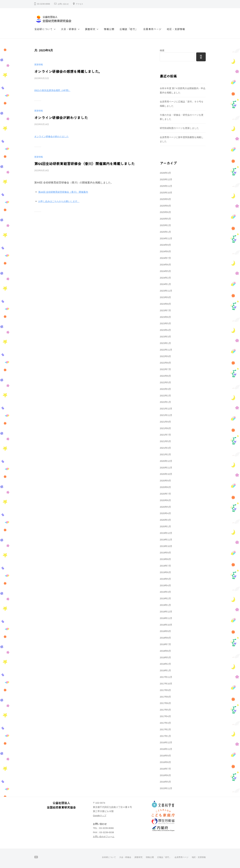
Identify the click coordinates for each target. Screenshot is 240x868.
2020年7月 (165, 494)
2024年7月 (165, 258)
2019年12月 (166, 533)
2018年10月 (166, 625)
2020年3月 (165, 520)
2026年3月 (165, 173)
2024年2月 (165, 278)
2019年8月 (165, 559)
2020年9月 (165, 481)
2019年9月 (165, 553)
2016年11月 (166, 749)
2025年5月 (165, 219)
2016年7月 (165, 769)
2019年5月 (165, 579)
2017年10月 (166, 684)
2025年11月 (166, 186)
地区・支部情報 (176, 29)
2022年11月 (166, 350)
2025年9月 (165, 199)
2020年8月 (165, 487)
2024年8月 (165, 251)
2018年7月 (165, 644)
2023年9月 (165, 297)
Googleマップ (100, 815)
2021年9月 (165, 422)
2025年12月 (166, 179)
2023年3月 (165, 337)
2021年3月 (165, 448)
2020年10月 (166, 474)
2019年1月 (165, 605)
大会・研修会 (69, 29)
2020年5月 (165, 507)
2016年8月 (165, 762)
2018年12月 (166, 612)
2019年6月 (165, 572)
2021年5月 (165, 441)
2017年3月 (165, 723)
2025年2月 (165, 225)
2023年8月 (165, 304)
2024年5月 (165, 271)
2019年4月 (165, 585)
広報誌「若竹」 (129, 29)
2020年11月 (166, 468)
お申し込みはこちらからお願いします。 (62, 200)
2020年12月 (166, 461)
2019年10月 (166, 546)
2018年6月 (165, 651)
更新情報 (39, 64)
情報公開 (109, 29)
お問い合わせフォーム (104, 836)
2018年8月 (165, 638)
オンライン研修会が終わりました (59, 117)
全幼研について (43, 29)
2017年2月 (165, 729)
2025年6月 (165, 212)
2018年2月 (165, 664)
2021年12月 (166, 409)
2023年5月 (165, 323)
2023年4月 (165, 330)
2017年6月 (165, 703)
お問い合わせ (64, 4)
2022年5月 (165, 382)
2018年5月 (165, 657)
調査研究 (90, 29)
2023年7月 (165, 310)
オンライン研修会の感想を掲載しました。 (65, 71)
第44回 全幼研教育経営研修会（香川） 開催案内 (66, 191)
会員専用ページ (152, 29)
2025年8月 (165, 206)
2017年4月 (165, 716)
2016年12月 (166, 742)
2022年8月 (165, 363)
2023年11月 (166, 291)
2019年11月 (166, 540)
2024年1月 (165, 284)
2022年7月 (165, 369)
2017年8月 (165, 697)
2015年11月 (166, 788)
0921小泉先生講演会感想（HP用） (55, 90)
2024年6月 (165, 265)
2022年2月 (165, 396)
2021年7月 (165, 435)
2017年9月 (165, 690)
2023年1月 (165, 343)
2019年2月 (165, 598)
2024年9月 (165, 245)
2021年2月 (165, 454)
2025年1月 (165, 232)
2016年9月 (165, 756)
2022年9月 (165, 356)
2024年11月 (166, 238)
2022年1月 (165, 402)
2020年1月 (165, 526)
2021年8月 (165, 428)
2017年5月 (165, 710)
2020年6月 (165, 500)
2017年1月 (165, 736)
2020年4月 (165, 513)
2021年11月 (166, 415)
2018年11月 (166, 618)
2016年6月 (165, 775)
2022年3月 (165, 389)
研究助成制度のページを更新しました (179, 128)
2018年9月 (165, 631)
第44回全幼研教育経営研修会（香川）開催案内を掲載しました (80, 163)
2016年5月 (165, 782)
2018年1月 (165, 670)
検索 (162, 50)
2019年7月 (165, 566)
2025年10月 (166, 193)
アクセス (82, 4)
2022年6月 (165, 376)
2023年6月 (165, 317)
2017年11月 (166, 677)
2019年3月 (165, 592)
